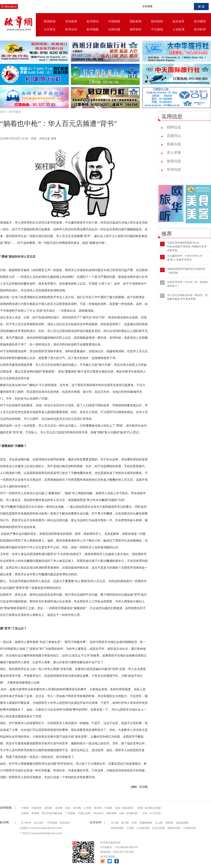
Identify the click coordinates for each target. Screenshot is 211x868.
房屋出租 (174, 144)
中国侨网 (37, 808)
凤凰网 (35, 813)
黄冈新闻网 (117, 828)
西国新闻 (50, 21)
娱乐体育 (179, 21)
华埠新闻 (71, 21)
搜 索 (201, 7)
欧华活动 (71, 29)
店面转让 (174, 136)
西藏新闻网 (146, 823)
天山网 (159, 823)
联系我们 (65, 823)
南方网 (125, 823)
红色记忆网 (158, 828)
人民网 (87, 808)
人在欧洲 (179, 29)
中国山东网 (84, 813)
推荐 (167, 234)
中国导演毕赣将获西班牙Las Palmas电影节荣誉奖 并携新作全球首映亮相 (187, 247)
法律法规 (114, 29)
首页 (3, 112)
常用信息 (174, 170)
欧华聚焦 (200, 21)
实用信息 (172, 117)
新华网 (77, 808)
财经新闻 (157, 21)
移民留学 (136, 29)
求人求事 (174, 153)
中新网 (25, 808)
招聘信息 (174, 127)
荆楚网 (169, 823)
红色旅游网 (143, 828)
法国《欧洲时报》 (129, 813)
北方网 (115, 823)
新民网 (48, 808)
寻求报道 (52, 823)
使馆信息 (174, 161)
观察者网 (111, 813)
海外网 (98, 808)
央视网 (25, 813)
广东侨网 (70, 813)
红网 (134, 823)
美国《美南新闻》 (125, 808)
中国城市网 (189, 828)
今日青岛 (50, 29)
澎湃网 (59, 808)
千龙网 (130, 828)
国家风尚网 (174, 828)
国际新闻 (136, 21)
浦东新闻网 (182, 823)
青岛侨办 (99, 813)
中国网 (108, 808)
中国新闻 (114, 21)
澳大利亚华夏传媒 (52, 813)
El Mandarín (9, 7)
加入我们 (39, 823)
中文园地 (157, 29)
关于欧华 (26, 823)
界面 (68, 808)
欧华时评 (200, 29)
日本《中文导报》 (153, 813)
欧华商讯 (93, 21)
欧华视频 (93, 29)
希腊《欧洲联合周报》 (150, 808)
